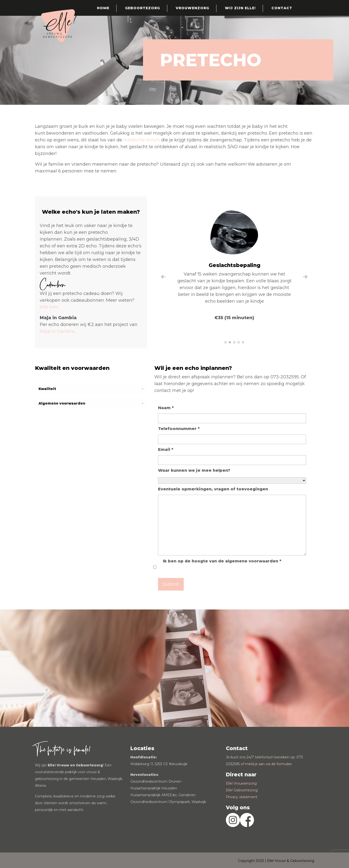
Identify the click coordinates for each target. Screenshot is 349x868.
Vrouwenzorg (192, 8)
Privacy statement (242, 797)
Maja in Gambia (57, 331)
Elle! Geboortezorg (242, 790)
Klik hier (49, 307)
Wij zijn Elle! (240, 8)
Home (103, 8)
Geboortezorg (143, 8)
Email (166, 450)
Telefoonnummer (179, 429)
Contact (282, 8)
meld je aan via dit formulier (268, 764)
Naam (166, 408)
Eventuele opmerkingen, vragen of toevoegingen (213, 489)
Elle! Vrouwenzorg (241, 783)
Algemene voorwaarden (62, 403)
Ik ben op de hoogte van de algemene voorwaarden (222, 561)
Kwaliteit (47, 389)
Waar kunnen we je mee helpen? (194, 470)
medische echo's (142, 140)
